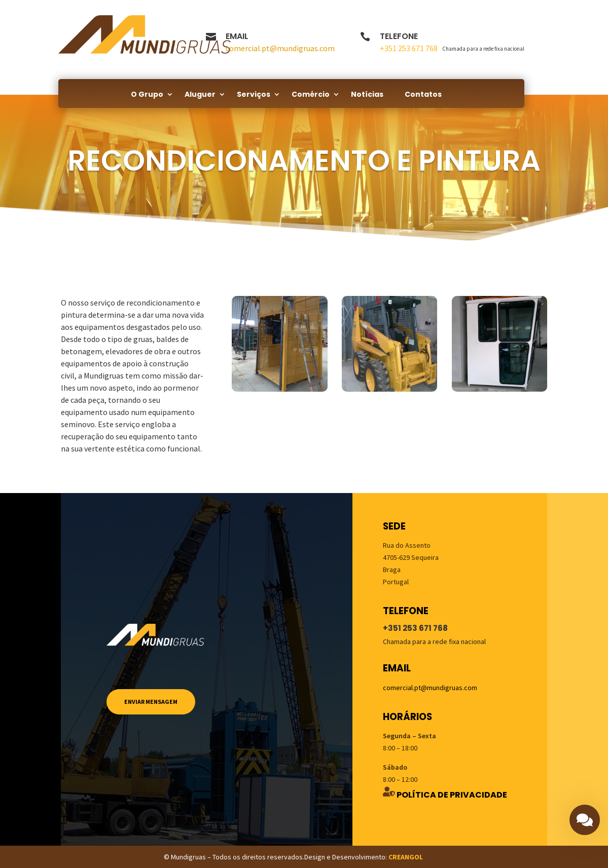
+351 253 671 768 (409, 48)
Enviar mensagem (151, 702)
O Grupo (147, 95)
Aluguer (200, 95)
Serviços (254, 95)
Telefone (399, 36)
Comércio (311, 95)
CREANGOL (406, 857)
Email (237, 36)
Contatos (423, 95)
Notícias (367, 95)
